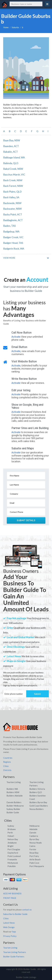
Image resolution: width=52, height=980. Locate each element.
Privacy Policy (10, 936)
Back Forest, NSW (13, 186)
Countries (8, 758)
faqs (14, 932)
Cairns (32, 846)
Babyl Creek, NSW (13, 169)
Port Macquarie (37, 866)
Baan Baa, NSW (12, 140)
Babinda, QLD (11, 163)
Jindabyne (12, 843)
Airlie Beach (35, 859)
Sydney (11, 826)
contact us (27, 910)
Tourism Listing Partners (15, 952)
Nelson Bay (13, 839)
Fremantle (12, 859)
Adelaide (33, 829)
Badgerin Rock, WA (14, 249)
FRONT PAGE (10, 898)
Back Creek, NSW (13, 180)
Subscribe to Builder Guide (15, 914)
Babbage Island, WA (14, 157)
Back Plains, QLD (12, 192)
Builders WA (12, 789)
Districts (7, 770)
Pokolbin (12, 866)
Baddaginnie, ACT (13, 220)
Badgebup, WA (11, 231)
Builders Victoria (37, 789)
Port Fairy (34, 856)
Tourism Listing (14, 782)
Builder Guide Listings (26, 977)
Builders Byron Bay (38, 802)
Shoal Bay (34, 853)
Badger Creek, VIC (13, 237)
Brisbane (12, 829)
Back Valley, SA (11, 197)
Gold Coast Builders (39, 806)
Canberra (34, 836)
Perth (10, 833)
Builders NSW (13, 792)
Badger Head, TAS (13, 243)
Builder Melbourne (15, 806)
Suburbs (15, 27)
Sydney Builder (13, 809)
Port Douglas (14, 849)
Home (6, 27)
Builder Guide (13, 812)
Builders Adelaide (15, 796)
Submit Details (26, 520)
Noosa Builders (36, 809)
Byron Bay (34, 839)
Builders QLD (36, 792)
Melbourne (34, 826)
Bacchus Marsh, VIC (14, 174)
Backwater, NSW (12, 209)
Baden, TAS (9, 226)
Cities (6, 766)
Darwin (33, 833)
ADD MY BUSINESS (12, 893)
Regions (7, 762)
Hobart (11, 836)
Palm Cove (34, 863)
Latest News (9, 923)
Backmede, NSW (12, 203)
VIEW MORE (9, 258)
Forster (33, 849)
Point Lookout (14, 856)
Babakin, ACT (11, 152)
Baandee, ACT (11, 146)
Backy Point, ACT (13, 214)
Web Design (9, 927)
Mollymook (13, 863)
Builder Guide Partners (14, 956)
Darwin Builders (14, 802)
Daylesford (13, 853)
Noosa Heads (36, 843)
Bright (10, 846)
